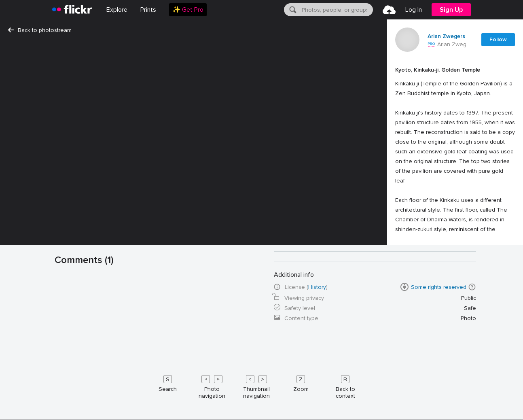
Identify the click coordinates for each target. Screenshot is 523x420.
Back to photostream (40, 30)
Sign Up (451, 10)
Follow (498, 39)
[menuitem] (148, 10)
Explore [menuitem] (117, 10)
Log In (414, 10)
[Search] (292, 10)
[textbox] (337, 10)
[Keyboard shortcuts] (262, 385)
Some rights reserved (439, 287)
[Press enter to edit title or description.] (455, 208)
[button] (472, 287)
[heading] (72, 10)
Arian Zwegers (446, 36)
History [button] (317, 287)
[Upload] (389, 10)
